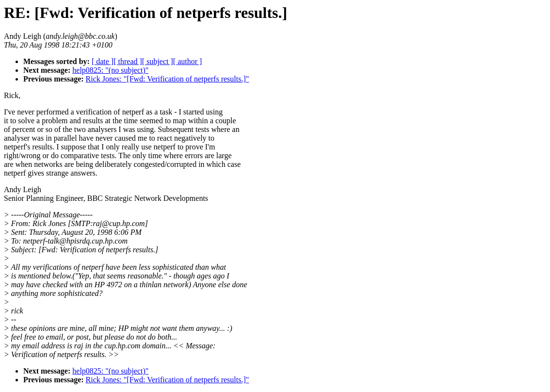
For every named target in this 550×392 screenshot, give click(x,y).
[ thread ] (128, 61)
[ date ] (103, 61)
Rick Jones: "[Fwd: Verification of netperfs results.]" (168, 79)
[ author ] (188, 61)
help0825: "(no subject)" (110, 70)
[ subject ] (158, 61)
